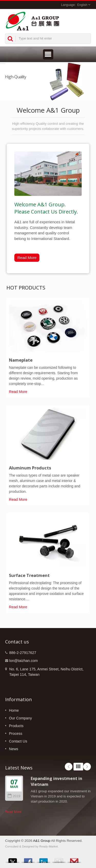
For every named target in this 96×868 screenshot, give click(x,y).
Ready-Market (49, 846)
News (14, 749)
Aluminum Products (30, 468)
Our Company (20, 718)
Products (16, 726)
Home (14, 710)
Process (16, 734)
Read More (27, 258)
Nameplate (21, 360)
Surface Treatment (29, 575)
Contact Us (18, 741)
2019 (14, 796)
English (82, 5)
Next (87, 767)
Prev (69, 767)
